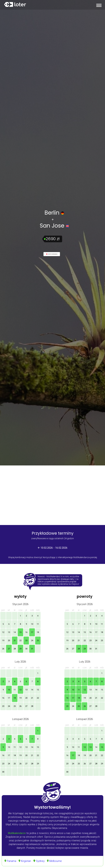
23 (26, 641)
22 (20, 641)
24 (32, 641)
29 (20, 649)
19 (3, 641)
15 (20, 632)
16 (26, 632)
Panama (11, 861)
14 (15, 632)
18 (38, 632)
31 (32, 649)
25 (38, 641)
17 (32, 632)
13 (9, 632)
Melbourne (56, 861)
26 (3, 649)
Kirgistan (26, 861)
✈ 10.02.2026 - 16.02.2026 (53, 548)
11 (38, 624)
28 (15, 649)
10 (32, 624)
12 (3, 632)
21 (15, 641)
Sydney (40, 861)
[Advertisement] (53, 495)
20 (9, 641)
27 (9, 649)
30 (26, 649)
